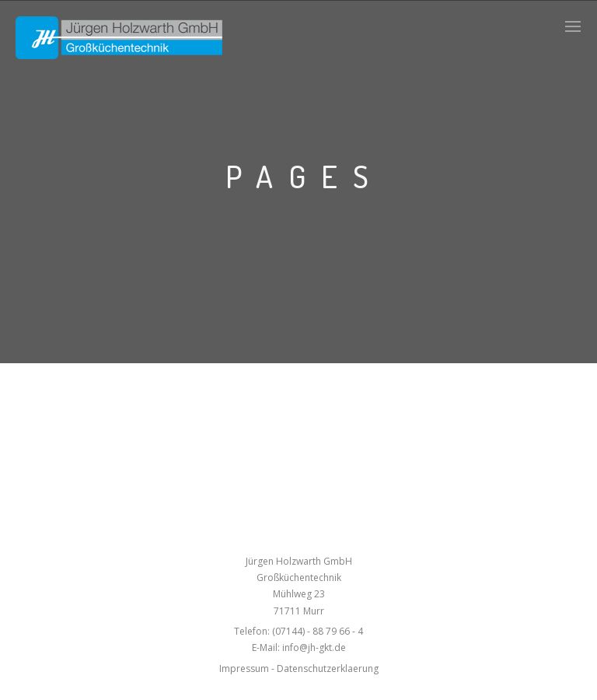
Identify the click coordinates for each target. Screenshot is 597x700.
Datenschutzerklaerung (328, 668)
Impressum (244, 668)
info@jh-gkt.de (314, 647)
